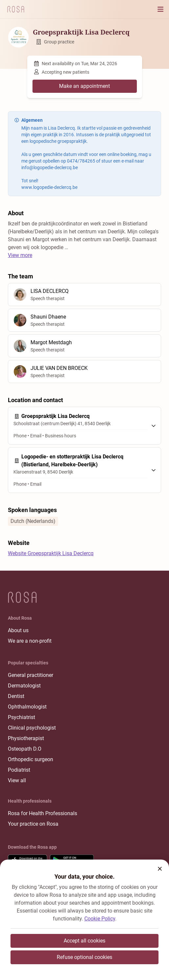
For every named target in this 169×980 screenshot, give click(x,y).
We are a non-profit (30, 641)
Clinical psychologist (32, 728)
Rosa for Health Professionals (42, 813)
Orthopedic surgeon (31, 759)
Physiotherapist (26, 738)
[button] (160, 869)
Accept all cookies (84, 941)
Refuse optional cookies (84, 957)
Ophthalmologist (27, 707)
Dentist (16, 696)
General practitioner (31, 675)
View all (17, 780)
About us (18, 630)
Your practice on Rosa (33, 824)
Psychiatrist (21, 717)
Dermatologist (24, 686)
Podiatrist (19, 770)
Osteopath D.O (25, 749)
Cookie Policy (100, 919)
